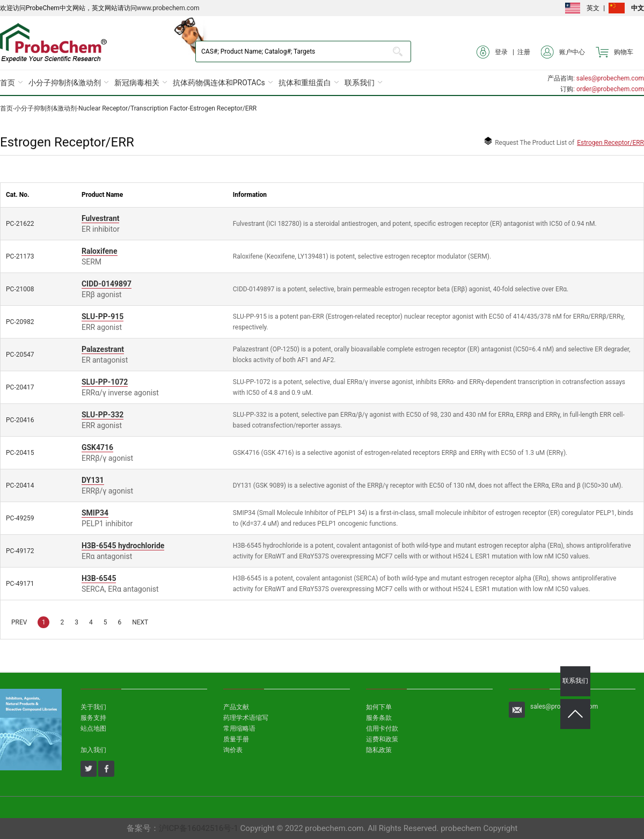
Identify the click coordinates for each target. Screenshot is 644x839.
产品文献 (236, 707)
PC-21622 (20, 224)
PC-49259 (20, 518)
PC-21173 (20, 256)
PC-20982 (20, 322)
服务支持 (93, 718)
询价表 (233, 750)
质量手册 (236, 739)
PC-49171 (20, 584)
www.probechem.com (168, 8)
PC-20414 (20, 485)
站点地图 (93, 728)
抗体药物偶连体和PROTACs (219, 83)
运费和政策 (382, 739)
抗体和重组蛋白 (305, 83)
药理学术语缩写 (246, 718)
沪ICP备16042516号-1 (199, 828)
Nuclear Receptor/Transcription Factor (133, 108)
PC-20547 (20, 355)
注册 (524, 52)
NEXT (140, 622)
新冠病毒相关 (137, 83)
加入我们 (93, 750)
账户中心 (563, 52)
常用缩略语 (239, 728)
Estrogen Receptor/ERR (223, 108)
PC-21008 (20, 289)
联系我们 (360, 83)
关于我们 (93, 707)
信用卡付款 (382, 728)
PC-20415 (20, 453)
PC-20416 (20, 420)
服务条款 (379, 718)
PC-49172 (20, 551)
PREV (19, 622)
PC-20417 (20, 387)
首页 (8, 83)
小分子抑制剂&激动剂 (65, 83)
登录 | (497, 52)
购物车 (614, 52)
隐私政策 (379, 750)
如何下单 (379, 707)
